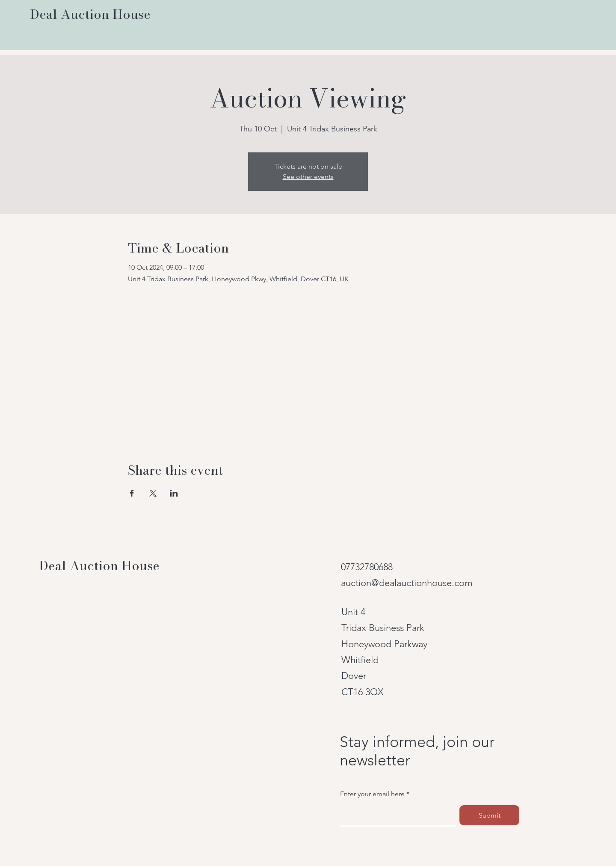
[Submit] (489, 815)
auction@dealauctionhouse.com (407, 583)
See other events (308, 177)
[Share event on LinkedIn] (174, 493)
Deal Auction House (99, 565)
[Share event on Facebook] (132, 493)
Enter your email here (372, 794)
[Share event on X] (153, 493)
